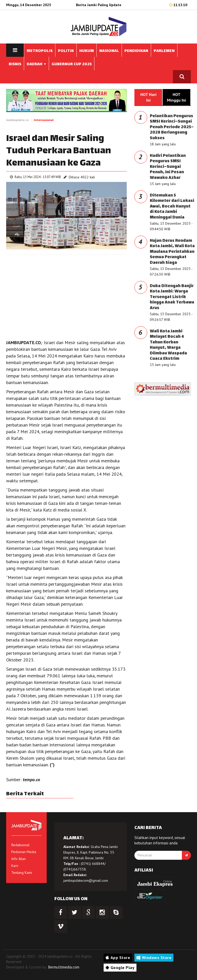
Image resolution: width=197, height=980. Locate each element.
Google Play (120, 967)
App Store (118, 957)
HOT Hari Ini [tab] (148, 97)
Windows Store (154, 957)
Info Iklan (18, 859)
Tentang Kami (22, 873)
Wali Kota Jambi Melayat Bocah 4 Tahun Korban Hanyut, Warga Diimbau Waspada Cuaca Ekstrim (168, 345)
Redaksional (20, 845)
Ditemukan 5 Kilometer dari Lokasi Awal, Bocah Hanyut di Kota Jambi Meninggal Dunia (172, 207)
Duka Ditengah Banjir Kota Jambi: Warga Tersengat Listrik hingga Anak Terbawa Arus (172, 297)
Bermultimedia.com (64, 967)
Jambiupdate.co (17, 120)
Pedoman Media (24, 852)
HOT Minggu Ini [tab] (176, 97)
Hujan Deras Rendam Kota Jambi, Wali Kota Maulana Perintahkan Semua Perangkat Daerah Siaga (172, 252)
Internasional (44, 120)
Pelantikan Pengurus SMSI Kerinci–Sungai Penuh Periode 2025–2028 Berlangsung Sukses (172, 127)
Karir (15, 866)
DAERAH (36, 64)
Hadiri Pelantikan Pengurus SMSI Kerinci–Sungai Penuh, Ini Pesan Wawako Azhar (168, 167)
